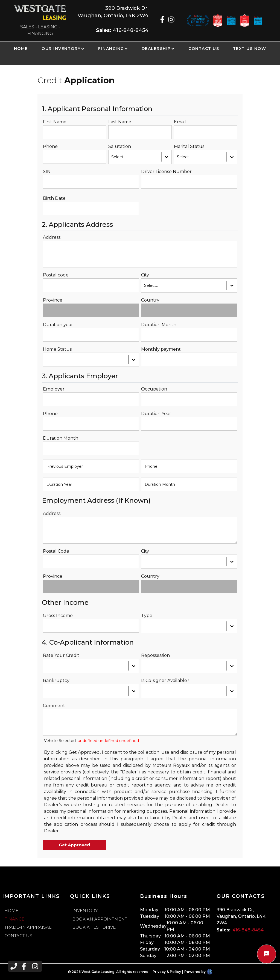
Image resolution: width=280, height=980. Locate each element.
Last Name (120, 122)
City (145, 275)
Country (150, 300)
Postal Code (56, 551)
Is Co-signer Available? (165, 680)
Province (53, 300)
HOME (21, 49)
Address (52, 237)
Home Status (57, 349)
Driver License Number (166, 172)
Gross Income (58, 616)
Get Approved (74, 845)
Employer (54, 389)
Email (180, 122)
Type (147, 616)
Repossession (155, 655)
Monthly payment (161, 349)
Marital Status (189, 146)
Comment (54, 706)
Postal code (56, 275)
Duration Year (156, 414)
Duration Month (159, 325)
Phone (50, 146)
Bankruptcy (56, 680)
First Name (55, 122)
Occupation (154, 389)
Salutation (120, 146)
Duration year (58, 325)
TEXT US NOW (250, 49)
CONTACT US (204, 49)
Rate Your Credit (61, 655)
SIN (47, 172)
